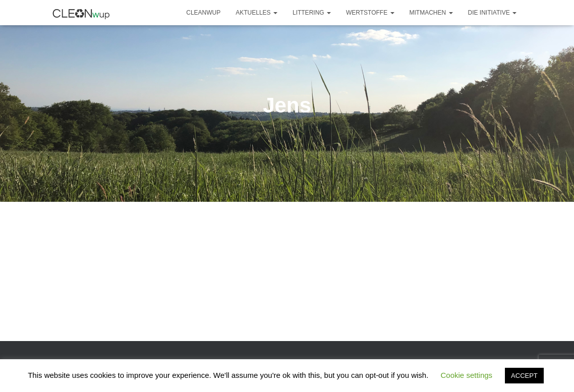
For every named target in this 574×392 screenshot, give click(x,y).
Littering (312, 13)
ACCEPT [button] (524, 376)
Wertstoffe (370, 13)
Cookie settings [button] (467, 375)
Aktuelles (256, 13)
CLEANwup (203, 13)
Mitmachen (431, 13)
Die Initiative (492, 13)
